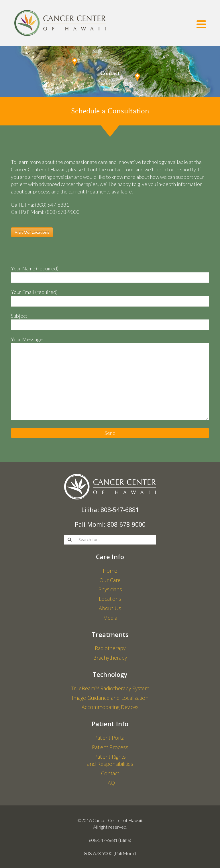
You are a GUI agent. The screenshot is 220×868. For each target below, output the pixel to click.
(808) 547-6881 (52, 205)
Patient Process (110, 747)
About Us (110, 608)
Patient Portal (110, 738)
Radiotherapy (110, 648)
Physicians (110, 589)
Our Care (110, 580)
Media (110, 618)
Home (110, 571)
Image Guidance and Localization (110, 698)
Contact (110, 773)
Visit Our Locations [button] (32, 232)
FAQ (110, 783)
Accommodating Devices (110, 707)
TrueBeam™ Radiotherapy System (110, 688)
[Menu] (201, 25)
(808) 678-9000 (62, 212)
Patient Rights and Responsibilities (110, 760)
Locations (110, 599)
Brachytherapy (110, 658)
